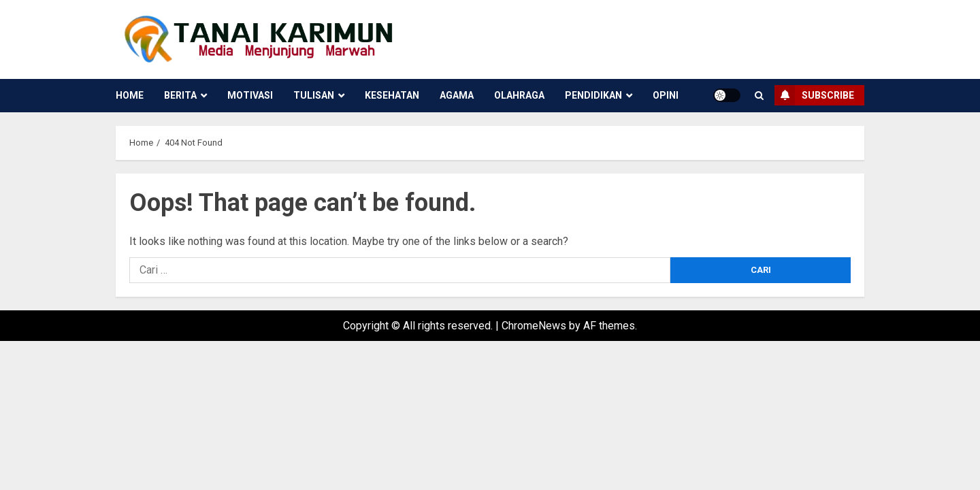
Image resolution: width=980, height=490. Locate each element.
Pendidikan (593, 95)
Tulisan (314, 95)
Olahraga (519, 95)
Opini (666, 95)
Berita (180, 95)
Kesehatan (392, 95)
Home (130, 95)
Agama (457, 95)
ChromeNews (534, 326)
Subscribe (814, 95)
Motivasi (250, 95)
